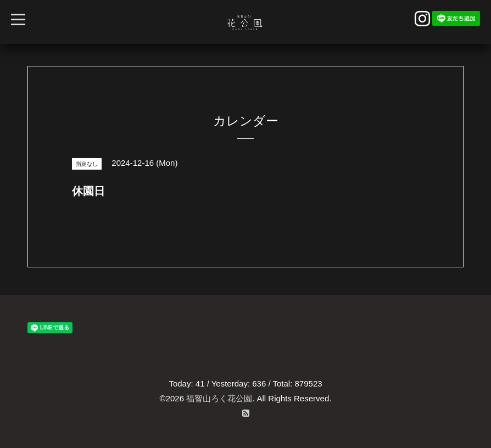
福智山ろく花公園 (219, 398)
